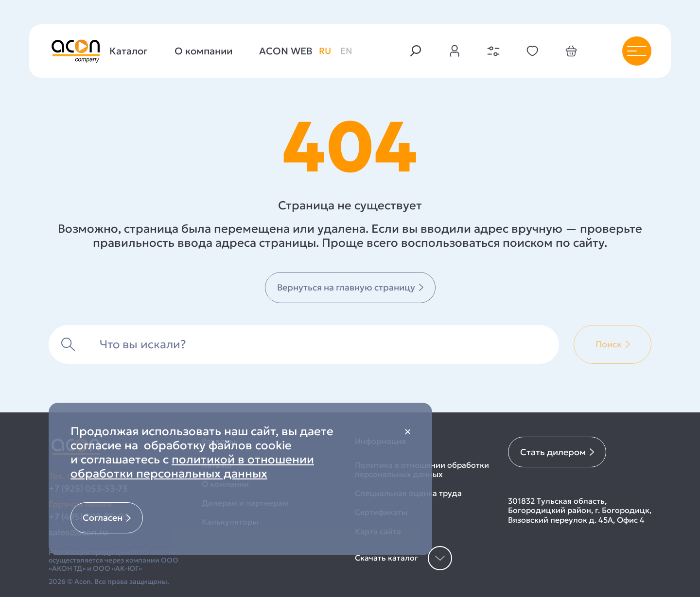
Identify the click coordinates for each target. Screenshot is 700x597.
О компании (203, 51)
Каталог (129, 51)
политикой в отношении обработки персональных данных (192, 467)
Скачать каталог (403, 558)
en (346, 51)
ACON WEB (286, 51)
